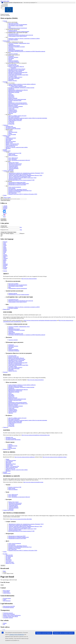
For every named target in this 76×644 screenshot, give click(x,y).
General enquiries (7, 593)
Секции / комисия (10, 172)
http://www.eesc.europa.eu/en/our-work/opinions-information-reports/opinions (40, 320)
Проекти (10, 60)
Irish (4, 253)
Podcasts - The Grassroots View (12, 144)
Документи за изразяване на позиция (16, 47)
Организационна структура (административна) (19, 31)
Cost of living (11, 123)
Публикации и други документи (13, 55)
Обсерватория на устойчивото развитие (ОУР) (19, 184)
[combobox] (22, 233)
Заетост (10, 93)
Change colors (4, 226)
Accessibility (3, 219)
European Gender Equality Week (15, 119)
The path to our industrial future (15, 74)
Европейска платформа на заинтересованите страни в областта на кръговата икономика (28, 118)
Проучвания (11, 58)
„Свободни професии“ (13, 167)
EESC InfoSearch (7, 601)
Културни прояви (12, 134)
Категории (8, 161)
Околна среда (11, 97)
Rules (7, 37)
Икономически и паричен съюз (15, 91)
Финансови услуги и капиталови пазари (17, 99)
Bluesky (5, 212)
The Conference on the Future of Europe (17, 69)
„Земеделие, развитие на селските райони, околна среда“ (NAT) (22, 178)
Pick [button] (21, 227)
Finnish (5, 251)
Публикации (11, 56)
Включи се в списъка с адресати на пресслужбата (17, 147)
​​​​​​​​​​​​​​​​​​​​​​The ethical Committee (13, 40)
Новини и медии (7, 136)
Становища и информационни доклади (14, 42)
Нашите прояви (9, 130)
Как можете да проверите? (30, 3)
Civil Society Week (12, 64)
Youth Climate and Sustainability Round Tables (18, 75)
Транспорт (11, 113)
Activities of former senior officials (10, 616)
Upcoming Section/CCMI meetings (13, 129)
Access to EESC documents (9, 614)
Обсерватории (9, 181)
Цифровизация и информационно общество (18, 90)
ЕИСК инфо (8, 140)
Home (4, 571)
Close (15, 232)
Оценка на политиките (13, 61)
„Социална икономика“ (13, 168)
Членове (8, 152)
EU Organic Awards (13, 76)
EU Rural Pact (11, 124)
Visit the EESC (6, 592)
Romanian (5, 265)
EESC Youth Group (12, 193)
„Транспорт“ (11, 170)
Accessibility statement (8, 618)
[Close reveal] (1, 236)
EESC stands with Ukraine (14, 78)
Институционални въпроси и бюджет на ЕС (18, 104)
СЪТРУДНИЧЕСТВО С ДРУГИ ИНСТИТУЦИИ (17, 33)
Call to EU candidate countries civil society (17, 116)
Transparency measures (8, 613)
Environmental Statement (8, 607)
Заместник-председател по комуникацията (18, 24)
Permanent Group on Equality (15, 192)
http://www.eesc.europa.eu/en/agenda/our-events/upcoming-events (36, 435)
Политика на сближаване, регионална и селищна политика (21, 88)
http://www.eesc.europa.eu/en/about (29, 279)
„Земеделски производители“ (15, 165)
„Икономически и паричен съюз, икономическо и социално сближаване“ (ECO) (26, 173)
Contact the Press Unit (10, 146)
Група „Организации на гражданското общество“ (19, 160)
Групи (7, 157)
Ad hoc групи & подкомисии (15, 187)
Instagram (5, 207)
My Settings (8, 557)
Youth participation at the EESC (15, 120)
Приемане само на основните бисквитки (64, 633)
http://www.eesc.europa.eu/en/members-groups (33, 482)
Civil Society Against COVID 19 (15, 77)
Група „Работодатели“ (13, 158)
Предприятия (11, 96)
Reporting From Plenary (11, 141)
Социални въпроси (13, 110)
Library (5, 600)
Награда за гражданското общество (16, 67)
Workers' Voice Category (14, 162)
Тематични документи (13, 57)
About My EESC (9, 555)
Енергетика (11, 95)
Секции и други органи (8, 171)
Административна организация (13, 29)
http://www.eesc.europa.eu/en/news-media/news (25, 457)
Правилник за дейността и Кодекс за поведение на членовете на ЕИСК (24, 39)
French (5, 252)
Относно (5, 21)
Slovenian (5, 268)
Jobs (4, 630)
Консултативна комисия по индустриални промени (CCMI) (21, 180)
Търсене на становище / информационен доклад (19, 43)
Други (7, 186)
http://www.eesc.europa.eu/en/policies (36, 380)
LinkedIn (5, 206)
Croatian (5, 255)
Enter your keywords (5, 199)
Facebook (5, 208)
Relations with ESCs (13, 81)
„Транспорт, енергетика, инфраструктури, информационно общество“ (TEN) (25, 175)
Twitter (5, 209)
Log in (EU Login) (10, 562)
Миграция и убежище (13, 105)
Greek (4, 246)
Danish (5, 244)
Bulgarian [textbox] (22, 233)
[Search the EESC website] (18, 199)
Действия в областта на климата (15, 85)
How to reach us (7, 591)
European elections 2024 (13, 65)
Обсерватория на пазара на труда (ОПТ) (17, 185)
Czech (4, 243)
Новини (7, 137)
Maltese (5, 260)
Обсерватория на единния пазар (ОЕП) (17, 182)
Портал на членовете (13, 155)
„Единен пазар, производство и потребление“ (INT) (20, 174)
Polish (4, 263)
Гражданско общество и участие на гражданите (16, 63)
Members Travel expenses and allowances (12, 615)
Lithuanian (5, 258)
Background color (4, 230)
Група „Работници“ (13, 159)
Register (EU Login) (10, 563)
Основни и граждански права (15, 100)
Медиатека (8, 148)
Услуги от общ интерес (13, 108)
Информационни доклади (14, 46)
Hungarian (5, 256)
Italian (4, 257)
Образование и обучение (14, 92)
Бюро (10, 27)
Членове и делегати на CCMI (15, 153)
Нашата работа (6, 41)
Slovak (5, 266)
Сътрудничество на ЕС (13, 34)
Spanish (5, 249)
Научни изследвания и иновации (16, 106)
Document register (7, 598)
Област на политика (10, 83)
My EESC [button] (5, 554)
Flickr (4, 215)
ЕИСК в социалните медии (12, 145)
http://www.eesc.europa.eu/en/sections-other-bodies (21, 519)
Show (2, 585)
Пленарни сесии (9, 126)
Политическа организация (11, 22)
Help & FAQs (9, 560)
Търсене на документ (13, 54)
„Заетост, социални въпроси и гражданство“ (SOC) (20, 177)
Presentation (14, 68)
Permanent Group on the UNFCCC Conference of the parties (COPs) (23, 194)
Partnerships (11, 79)
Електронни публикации (14, 62)
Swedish (5, 269)
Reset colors (10, 232)
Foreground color (4, 227)
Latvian (5, 259)
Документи (8, 53)
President (5, 150)
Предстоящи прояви (13, 132)
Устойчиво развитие (13, 111)
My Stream (8, 559)
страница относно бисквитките (17, 635)
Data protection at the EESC (9, 606)
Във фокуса (8, 115)
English (5, 248)
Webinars (10, 131)
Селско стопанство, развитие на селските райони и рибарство (22, 84)
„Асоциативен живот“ (13, 166)
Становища (11, 44)
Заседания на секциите (11, 127)
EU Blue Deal (11, 122)
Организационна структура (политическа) (18, 28)
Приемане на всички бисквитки (44, 633)
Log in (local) (9, 561)
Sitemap (5, 623)
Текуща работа (12, 49)
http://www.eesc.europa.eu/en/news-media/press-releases (55, 457)
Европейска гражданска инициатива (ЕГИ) (18, 72)
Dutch (4, 262)
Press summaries (9, 139)
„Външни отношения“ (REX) (15, 179)
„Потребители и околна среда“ (15, 164)
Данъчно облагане (12, 112)
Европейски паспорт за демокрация (16, 70)
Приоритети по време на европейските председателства (21, 35)
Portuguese (5, 264)
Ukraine (5, 195)
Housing (10, 102)
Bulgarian (5, 242)
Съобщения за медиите (11, 138)
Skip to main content (5, 1)
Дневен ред (6, 125)
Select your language (5, 233)
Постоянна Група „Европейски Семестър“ (18, 189)
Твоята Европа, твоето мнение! (15, 71)
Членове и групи (7, 151)
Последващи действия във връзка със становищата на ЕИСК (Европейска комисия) (27, 51)
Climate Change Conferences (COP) (19, 86)
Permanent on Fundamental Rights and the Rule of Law (20, 191)
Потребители (11, 89)
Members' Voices (9, 143)
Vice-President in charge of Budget (16, 26)
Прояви (10, 133)
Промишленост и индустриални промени (17, 103)
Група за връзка (12, 188)
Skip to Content (7, 198)
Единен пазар (11, 109)
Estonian (5, 250)
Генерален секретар (13, 30)
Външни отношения (13, 98)
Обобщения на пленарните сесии (16, 50)
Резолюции (11, 48)
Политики (5, 82)
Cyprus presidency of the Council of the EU (17, 36)
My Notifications (9, 556)
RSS (4, 624)
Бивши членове (12, 154)
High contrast (4, 220)
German (5, 245)
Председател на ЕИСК (13, 23)
